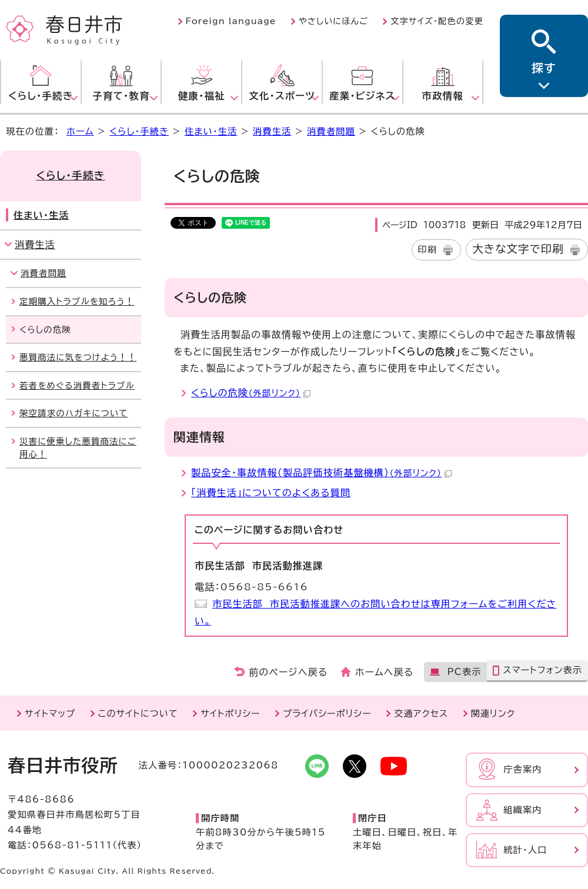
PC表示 (464, 672)
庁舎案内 (523, 769)
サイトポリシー (230, 713)
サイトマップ (50, 713)
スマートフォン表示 (542, 670)
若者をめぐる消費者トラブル (77, 385)
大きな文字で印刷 (518, 249)
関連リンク (493, 713)
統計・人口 (525, 850)
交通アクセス (421, 713)
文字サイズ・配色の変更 (437, 21)
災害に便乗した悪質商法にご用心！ (78, 448)
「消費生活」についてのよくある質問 (271, 493)
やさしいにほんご (333, 21)
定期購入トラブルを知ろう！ (77, 301)
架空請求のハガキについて (74, 413)
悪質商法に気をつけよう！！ (78, 357)
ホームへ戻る (384, 672)
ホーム (80, 131)
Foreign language (231, 21)
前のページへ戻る (288, 672)
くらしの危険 (251, 393)
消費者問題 (331, 131)
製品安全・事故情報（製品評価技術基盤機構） (321, 473)
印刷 (428, 250)
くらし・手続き (139, 131)
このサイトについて (138, 713)
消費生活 (272, 131)
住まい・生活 (211, 131)
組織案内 (523, 810)
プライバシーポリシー (327, 713)
